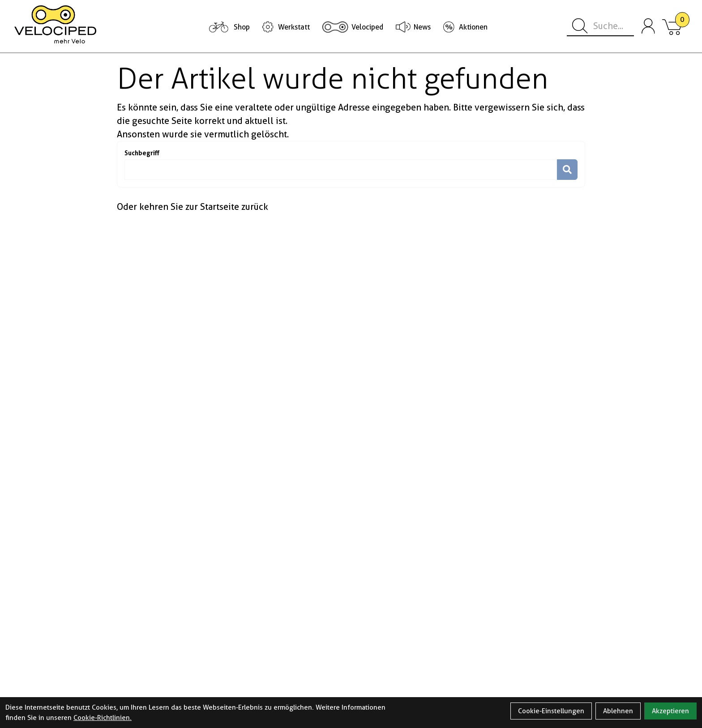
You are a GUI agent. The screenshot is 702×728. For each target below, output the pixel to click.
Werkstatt (294, 27)
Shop (242, 27)
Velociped (367, 27)
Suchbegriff (142, 153)
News (422, 27)
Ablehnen (618, 711)
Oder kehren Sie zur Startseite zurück (193, 207)
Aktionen (473, 27)
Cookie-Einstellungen (551, 711)
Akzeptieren (670, 711)
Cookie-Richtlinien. (103, 718)
